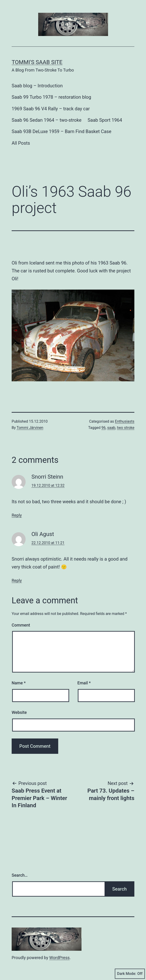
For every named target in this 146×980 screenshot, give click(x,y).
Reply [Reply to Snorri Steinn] (17, 515)
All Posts (21, 143)
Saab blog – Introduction (37, 86)
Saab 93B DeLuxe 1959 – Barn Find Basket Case (61, 131)
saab (111, 428)
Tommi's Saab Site (37, 62)
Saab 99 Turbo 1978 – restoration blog (51, 97)
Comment (21, 625)
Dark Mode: (130, 974)
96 (103, 428)
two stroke (126, 428)
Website (19, 712)
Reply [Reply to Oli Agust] (17, 580)
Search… (20, 875)
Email (84, 683)
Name (19, 683)
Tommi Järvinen (30, 428)
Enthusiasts (125, 421)
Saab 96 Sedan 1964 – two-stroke (47, 120)
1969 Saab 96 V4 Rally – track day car (51, 109)
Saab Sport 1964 (105, 120)
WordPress (59, 958)
